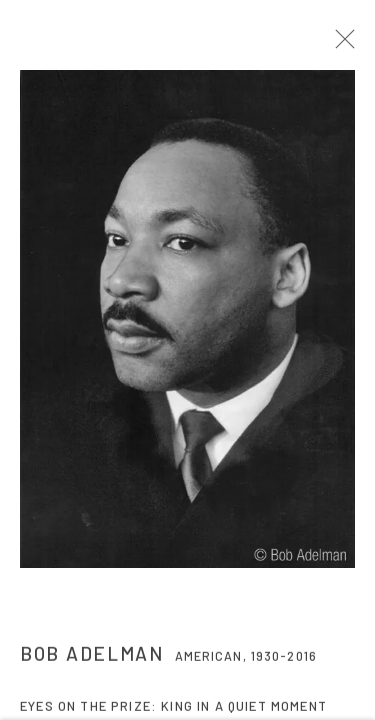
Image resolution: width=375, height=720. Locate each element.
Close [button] (351, 45)
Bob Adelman (92, 659)
